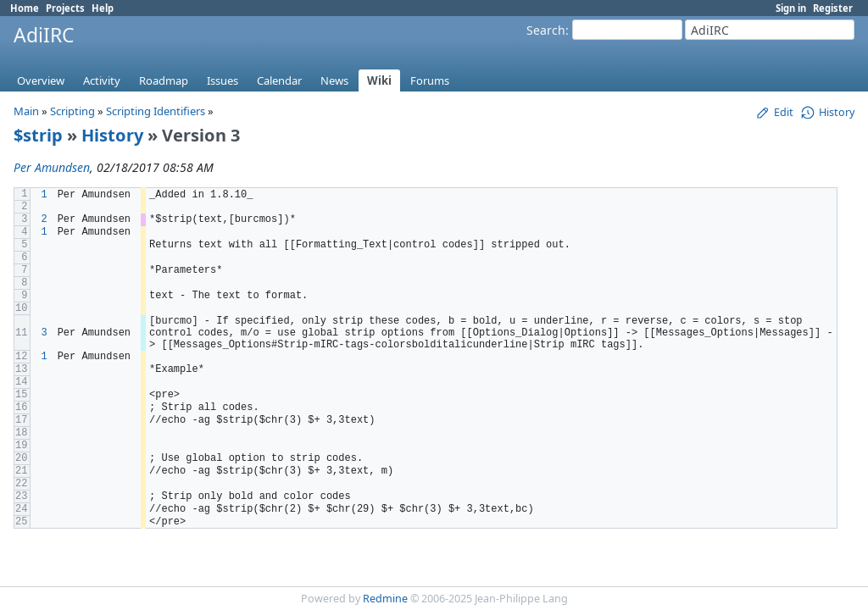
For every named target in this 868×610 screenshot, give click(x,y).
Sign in (791, 8)
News (334, 80)
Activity (102, 80)
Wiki (379, 80)
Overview (41, 80)
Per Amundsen (52, 167)
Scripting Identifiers (156, 111)
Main (26, 111)
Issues (223, 80)
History (112, 135)
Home (25, 8)
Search (546, 30)
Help (103, 8)
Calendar (279, 80)
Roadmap (164, 80)
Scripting (72, 111)
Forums (430, 80)
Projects (65, 8)
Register (833, 8)
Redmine (385, 599)
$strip (38, 135)
